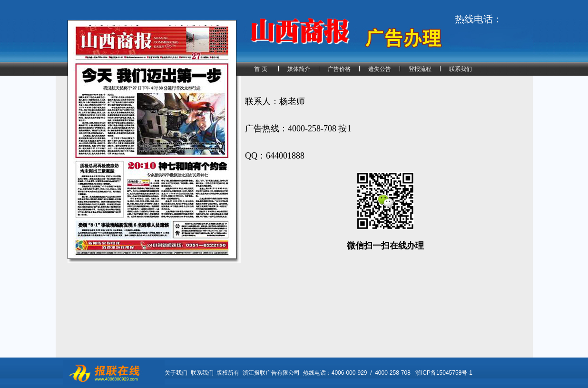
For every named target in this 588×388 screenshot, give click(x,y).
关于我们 (176, 373)
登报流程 (420, 69)
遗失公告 (380, 69)
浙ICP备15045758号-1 (444, 373)
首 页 (260, 69)
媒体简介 (299, 69)
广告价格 (339, 69)
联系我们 (461, 69)
